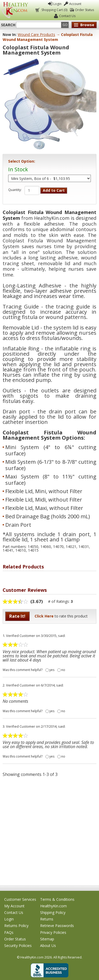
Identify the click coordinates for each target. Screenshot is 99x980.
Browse (87, 25)
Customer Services (20, 899)
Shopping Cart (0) (54, 10)
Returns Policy (16, 926)
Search (8, 25)
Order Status (84, 10)
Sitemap (47, 939)
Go (65, 25)
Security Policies (18, 946)
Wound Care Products (36, 34)
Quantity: (15, 190)
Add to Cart (54, 190)
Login (57, 4)
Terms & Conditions (57, 899)
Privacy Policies (53, 932)
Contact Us (67, 16)
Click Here (44, 616)
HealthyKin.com (53, 906)
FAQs (9, 932)
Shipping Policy (53, 912)
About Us (48, 946)
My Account (14, 906)
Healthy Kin (15, 10)
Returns (47, 919)
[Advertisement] (49, 831)
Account (75, 4)
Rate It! (17, 616)
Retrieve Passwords (57, 926)
